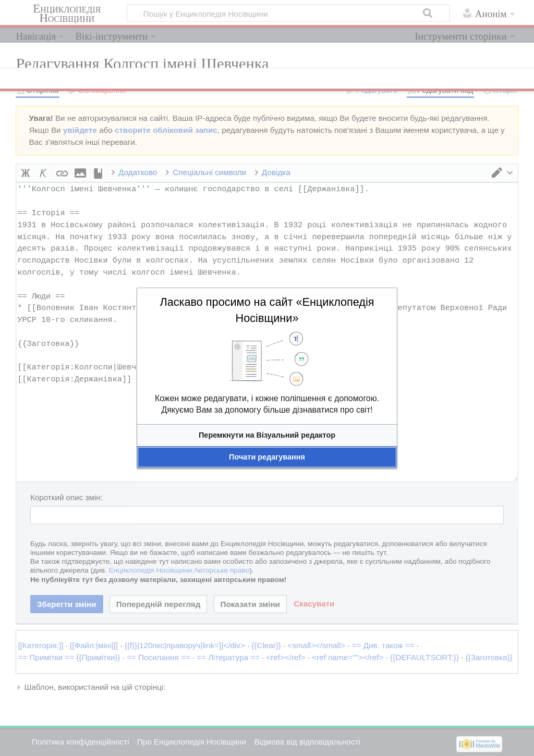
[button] (267, 435)
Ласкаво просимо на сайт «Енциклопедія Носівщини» (267, 310)
